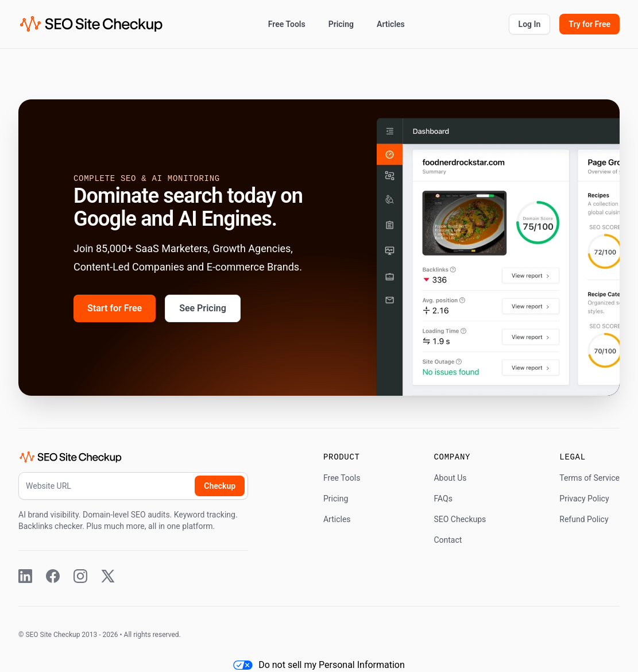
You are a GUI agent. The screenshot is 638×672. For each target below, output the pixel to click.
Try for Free (589, 24)
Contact (448, 540)
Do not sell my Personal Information (319, 665)
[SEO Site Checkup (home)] (91, 24)
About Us (450, 478)
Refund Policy (584, 519)
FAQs (443, 499)
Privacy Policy (584, 499)
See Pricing (203, 308)
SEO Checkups (460, 519)
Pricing (341, 24)
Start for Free (115, 308)
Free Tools (287, 24)
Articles (391, 24)
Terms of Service (589, 478)
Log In (530, 24)
